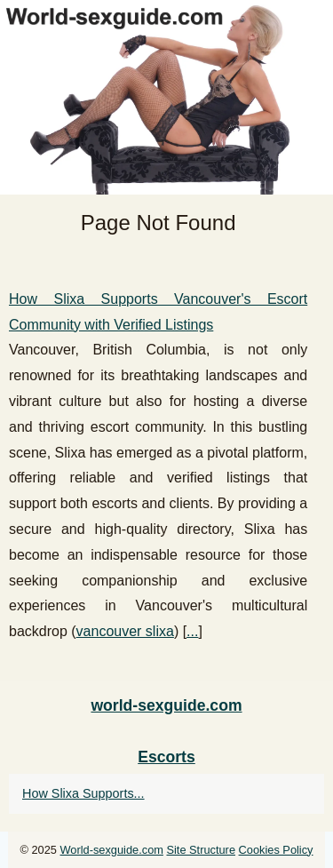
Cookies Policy (276, 850)
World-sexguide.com (112, 850)
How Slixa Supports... (83, 793)
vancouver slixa (125, 631)
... (192, 631)
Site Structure (201, 850)
